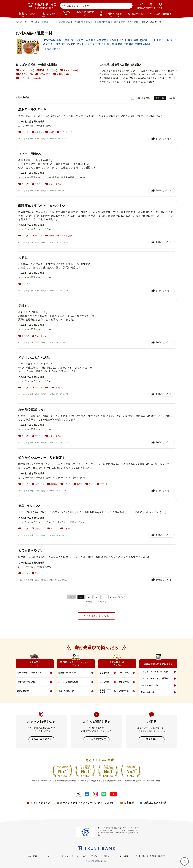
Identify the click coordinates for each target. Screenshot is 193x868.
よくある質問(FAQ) (96, 739)
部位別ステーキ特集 (105, 691)
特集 (101, 14)
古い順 (172, 98)
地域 (49, 14)
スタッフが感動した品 (68, 682)
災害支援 (129, 803)
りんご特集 (104, 682)
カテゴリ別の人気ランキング (30, 673)
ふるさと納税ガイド (41, 739)
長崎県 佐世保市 (53, 49)
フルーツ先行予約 (66, 691)
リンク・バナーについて (74, 856)
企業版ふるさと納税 (155, 803)
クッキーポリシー (124, 856)
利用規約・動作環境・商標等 (151, 856)
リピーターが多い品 (26, 682)
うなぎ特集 (104, 673)
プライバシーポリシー (101, 856)
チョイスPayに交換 (149, 685)
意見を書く (152, 739)
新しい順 (160, 98)
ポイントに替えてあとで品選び (154, 678)
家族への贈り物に (149, 692)
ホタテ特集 (124, 682)
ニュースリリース (49, 856)
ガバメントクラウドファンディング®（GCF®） (87, 803)
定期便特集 (124, 691)
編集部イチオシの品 (67, 673)
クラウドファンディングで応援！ (155, 672)
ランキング (66, 14)
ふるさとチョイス (41, 803)
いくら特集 (124, 673)
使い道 (116, 14)
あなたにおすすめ (85, 14)
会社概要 (33, 856)
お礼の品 (28, 14)
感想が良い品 (23, 691)
